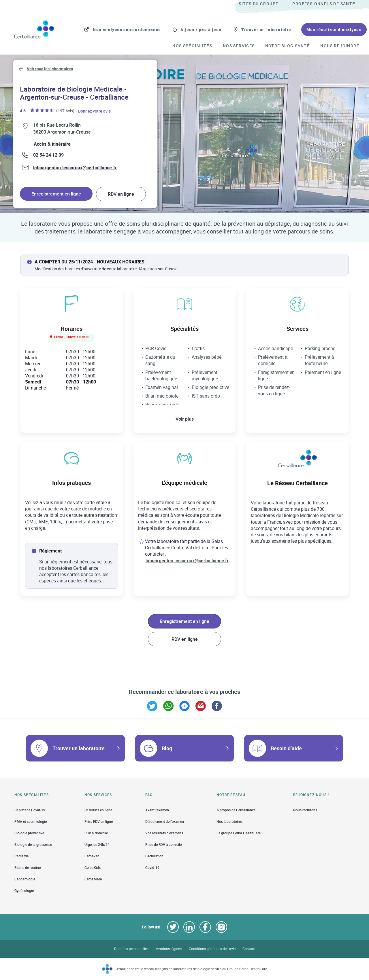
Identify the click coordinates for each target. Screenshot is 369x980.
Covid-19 (152, 868)
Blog (167, 748)
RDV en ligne (121, 194)
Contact (249, 949)
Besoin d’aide (286, 748)
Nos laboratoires (229, 822)
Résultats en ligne (98, 810)
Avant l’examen (157, 810)
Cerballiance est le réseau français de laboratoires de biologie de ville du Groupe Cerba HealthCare (191, 969)
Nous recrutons (305, 810)
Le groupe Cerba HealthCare (239, 833)
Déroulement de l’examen (165, 822)
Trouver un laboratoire (79, 748)
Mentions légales (169, 949)
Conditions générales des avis (212, 949)
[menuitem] (265, 4)
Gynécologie (24, 891)
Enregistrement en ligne (56, 194)
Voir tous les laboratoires (50, 69)
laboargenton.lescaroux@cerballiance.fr (75, 168)
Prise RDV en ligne (99, 822)
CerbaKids (93, 868)
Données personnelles (131, 949)
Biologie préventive (29, 833)
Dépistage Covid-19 (30, 810)
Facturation (154, 856)
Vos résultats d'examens (164, 833)
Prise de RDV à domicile (164, 845)
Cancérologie (25, 879)
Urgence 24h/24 (97, 845)
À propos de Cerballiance (236, 810)
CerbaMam (93, 879)
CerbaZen (92, 856)
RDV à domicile (96, 833)
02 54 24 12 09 (48, 155)
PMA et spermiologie (31, 822)
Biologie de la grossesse (33, 845)
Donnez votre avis (95, 111)
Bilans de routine (28, 868)
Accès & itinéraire (52, 144)
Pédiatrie (21, 856)
